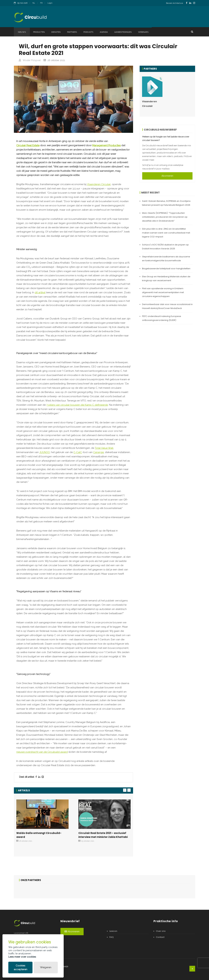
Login (50, 3)
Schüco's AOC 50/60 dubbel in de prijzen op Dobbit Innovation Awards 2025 (165, 247)
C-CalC (78, 452)
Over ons (161, 931)
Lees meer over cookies (22, 957)
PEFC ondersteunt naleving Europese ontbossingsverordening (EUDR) (162, 318)
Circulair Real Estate (28, 145)
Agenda (104, 32)
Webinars (143, 32)
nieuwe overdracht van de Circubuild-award (42, 752)
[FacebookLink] (187, 3)
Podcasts (88, 32)
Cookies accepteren (20, 968)
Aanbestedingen (123, 32)
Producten (39, 32)
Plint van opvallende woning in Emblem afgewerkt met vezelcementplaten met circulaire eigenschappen (163, 292)
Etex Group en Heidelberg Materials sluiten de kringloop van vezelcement (166, 278)
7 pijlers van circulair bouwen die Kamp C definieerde (77, 405)
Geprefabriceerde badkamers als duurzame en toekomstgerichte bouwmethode (166, 259)
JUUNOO (45, 452)
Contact (160, 937)
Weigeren (46, 967)
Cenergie (99, 452)
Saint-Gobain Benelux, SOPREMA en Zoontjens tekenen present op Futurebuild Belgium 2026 (166, 203)
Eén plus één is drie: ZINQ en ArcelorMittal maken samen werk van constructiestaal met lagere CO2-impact (166, 233)
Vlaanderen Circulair (99, 184)
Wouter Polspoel (32, 60)
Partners (72, 32)
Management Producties (106, 145)
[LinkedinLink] (190, 3)
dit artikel (40, 292)
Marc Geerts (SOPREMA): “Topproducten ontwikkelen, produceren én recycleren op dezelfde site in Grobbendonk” (165, 217)
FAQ (112, 937)
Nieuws (22, 32)
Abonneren (167, 176)
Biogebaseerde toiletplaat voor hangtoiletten (166, 269)
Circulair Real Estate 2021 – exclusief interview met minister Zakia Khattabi (103, 835)
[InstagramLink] (194, 3)
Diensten (56, 32)
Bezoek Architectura (175, 3)
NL (34, 3)
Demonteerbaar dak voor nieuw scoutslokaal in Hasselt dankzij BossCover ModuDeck (167, 306)
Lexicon (113, 931)
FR (41, 3)
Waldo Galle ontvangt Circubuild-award (39, 835)
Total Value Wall (104, 448)
